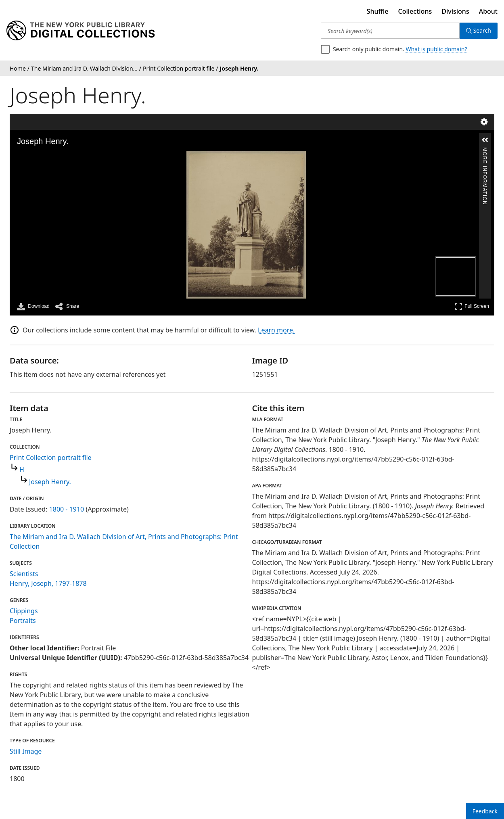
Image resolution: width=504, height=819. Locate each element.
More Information (485, 151)
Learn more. (276, 330)
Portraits (23, 621)
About (488, 11)
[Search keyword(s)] (390, 31)
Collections (415, 11)
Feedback (485, 811)
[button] (485, 140)
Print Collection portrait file (51, 458)
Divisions (455, 11)
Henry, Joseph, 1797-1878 (48, 583)
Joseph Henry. (50, 482)
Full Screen (472, 306)
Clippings (24, 611)
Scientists (24, 574)
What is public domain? (437, 49)
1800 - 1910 (67, 509)
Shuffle (378, 11)
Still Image (26, 751)
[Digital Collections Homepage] (81, 31)
